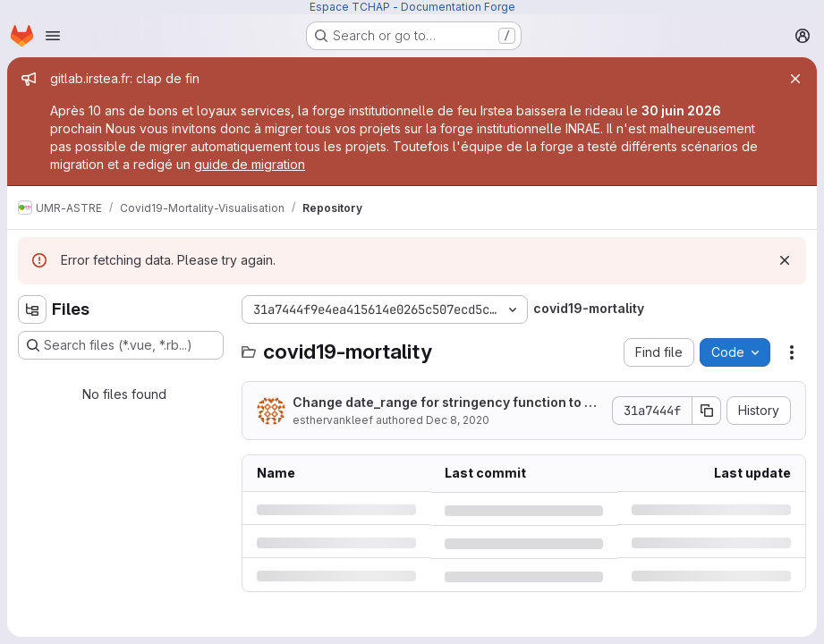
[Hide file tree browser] (32, 309)
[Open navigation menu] (53, 36)
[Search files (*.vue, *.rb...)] (121, 345)
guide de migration (250, 164)
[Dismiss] (785, 260)
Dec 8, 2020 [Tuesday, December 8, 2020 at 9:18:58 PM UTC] (458, 420)
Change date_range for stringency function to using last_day (448, 403)
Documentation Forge (458, 7)
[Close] (795, 79)
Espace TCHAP (350, 7)
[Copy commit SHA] (707, 411)
